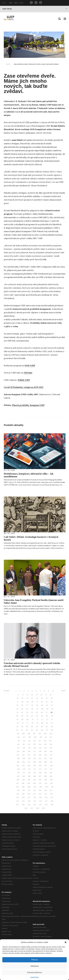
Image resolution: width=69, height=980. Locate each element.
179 (35, 773)
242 (34, 805)
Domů (8, 64)
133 (51, 748)
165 (35, 766)
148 (18, 759)
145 (40, 755)
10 (53, 691)
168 (51, 766)
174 (46, 769)
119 (50, 741)
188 (46, 776)
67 (17, 720)
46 (32, 709)
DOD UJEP (30, 366)
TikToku (28, 373)
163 (23, 766)
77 (27, 723)
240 (23, 805)
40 (42, 705)
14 (32, 695)
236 (40, 801)
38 (32, 705)
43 (17, 709)
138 (40, 751)
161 (51, 762)
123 (34, 744)
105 (51, 734)
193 (34, 780)
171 (29, 769)
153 (46, 759)
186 (35, 776)
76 (23, 723)
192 (29, 780)
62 (32, 716)
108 (30, 737)
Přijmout (34, 960)
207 (35, 787)
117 (40, 741)
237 (46, 801)
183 (18, 776)
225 (18, 798)
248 (37, 808)
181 (46, 773)
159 (40, 762)
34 (52, 702)
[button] (66, 942)
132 (46, 748)
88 (42, 727)
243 (40, 805)
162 (18, 766)
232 (18, 801)
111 (46, 737)
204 (17, 787)
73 (47, 720)
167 (46, 766)
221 (34, 794)
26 (52, 698)
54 (32, 712)
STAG (21, 3)
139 (45, 751)
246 (26, 808)
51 (18, 712)
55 (37, 712)
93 (27, 730)
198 (23, 783)
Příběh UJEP (24, 380)
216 (45, 790)
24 (42, 698)
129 (29, 748)
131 (40, 748)
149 (24, 759)
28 (22, 702)
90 (52, 727)
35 (17, 705)
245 (52, 805)
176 (18, 773)
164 (29, 766)
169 (18, 769)
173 (40, 769)
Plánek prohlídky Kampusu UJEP (28, 405)
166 (40, 766)
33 (47, 702)
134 (18, 751)
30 (32, 702)
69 (27, 720)
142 (23, 755)
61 (27, 716)
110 (41, 737)
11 (18, 695)
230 (46, 798)
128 (24, 748)
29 (27, 702)
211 (18, 790)
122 (29, 744)
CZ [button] (5, 3)
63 (37, 716)
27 (18, 702)
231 (52, 798)
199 (29, 783)
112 (51, 737)
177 (24, 773)
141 (18, 755)
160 (46, 762)
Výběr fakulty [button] (35, 9)
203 (52, 783)
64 (42, 716)
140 (51, 751)
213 (29, 790)
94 (32, 730)
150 (29, 759)
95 (37, 730)
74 (52, 720)
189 (51, 776)
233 (23, 801)
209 (46, 787)
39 (37, 705)
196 (51, 780)
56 (42, 712)
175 (51, 769)
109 (35, 737)
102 (34, 734)
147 (51, 755)
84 (22, 727)
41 (47, 705)
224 (51, 794)
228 (35, 798)
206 (29, 787)
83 (17, 727)
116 (35, 741)
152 (40, 759)
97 (47, 730)
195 (46, 780)
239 (17, 805)
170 (24, 769)
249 (43, 808)
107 (24, 737)
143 (29, 755)
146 (46, 755)
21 (27, 698)
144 (34, 755)
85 (27, 727)
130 (35, 748)
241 (29, 805)
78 (32, 723)
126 (51, 744)
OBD (11, 3)
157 (29, 762)
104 (45, 734)
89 (47, 727)
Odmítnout (34, 966)
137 (35, 751)
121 (24, 744)
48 (42, 709)
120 (18, 744)
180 (40, 773)
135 (24, 751)
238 (52, 801)
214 (34, 790)
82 (52, 723)
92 (22, 730)
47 (37, 709)
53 (27, 712)
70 (32, 720)
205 (23, 787)
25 (47, 698)
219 (23, 794)
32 (42, 702)
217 (51, 790)
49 (47, 709)
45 (27, 709)
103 (40, 734)
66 (52, 716)
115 (29, 741)
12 (23, 695)
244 (46, 805)
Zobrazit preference (34, 972)
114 (24, 741)
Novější (6, 691)
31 (37, 702)
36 (22, 705)
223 (46, 794)
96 (42, 730)
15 (37, 695)
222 (40, 794)
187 (40, 776)
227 (29, 798)
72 (42, 720)
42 (52, 705)
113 (19, 741)
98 (52, 730)
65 (47, 716)
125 (45, 744)
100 (23, 734)
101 (29, 734)
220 (29, 794)
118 (45, 741)
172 (35, 769)
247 (32, 808)
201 (40, 783)
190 (18, 780)
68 (22, 720)
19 (18, 698)
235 (35, 801)
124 (40, 744)
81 (47, 723)
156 (24, 762)
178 (29, 773)
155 (18, 762)
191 (24, 780)
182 (51, 773)
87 (37, 727)
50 (52, 709)
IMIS (16, 3)
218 (18, 794)
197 (18, 783)
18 (51, 695)
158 (35, 762)
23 (37, 698)
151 (35, 759)
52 (22, 712)
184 (24, 776)
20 (22, 698)
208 (41, 787)
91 (17, 730)
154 (51, 759)
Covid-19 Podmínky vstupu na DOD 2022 (24, 387)
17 (46, 695)
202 (46, 783)
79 (37, 723)
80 (42, 723)
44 (22, 709)
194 (40, 780)
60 (22, 716)
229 (40, 798)
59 (17, 716)
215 (40, 790)
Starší (63, 691)
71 (37, 720)
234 (29, 801)
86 (32, 727)
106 (19, 737)
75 (18, 723)
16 (41, 695)
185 (29, 776)
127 (18, 748)
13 (27, 695)
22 (32, 698)
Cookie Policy (35, 977)
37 (27, 705)
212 (24, 790)
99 (18, 734)
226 (23, 798)
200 (34, 783)
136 (29, 751)
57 (47, 712)
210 (52, 787)
